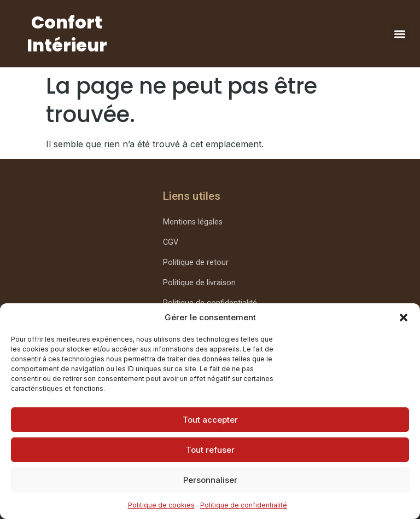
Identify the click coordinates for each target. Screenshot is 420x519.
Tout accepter (210, 420)
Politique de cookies (161, 505)
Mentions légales (193, 222)
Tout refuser (210, 450)
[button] (404, 318)
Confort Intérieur (67, 34)
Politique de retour (196, 263)
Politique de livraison (199, 283)
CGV (171, 242)
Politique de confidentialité (244, 505)
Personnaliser (210, 480)
